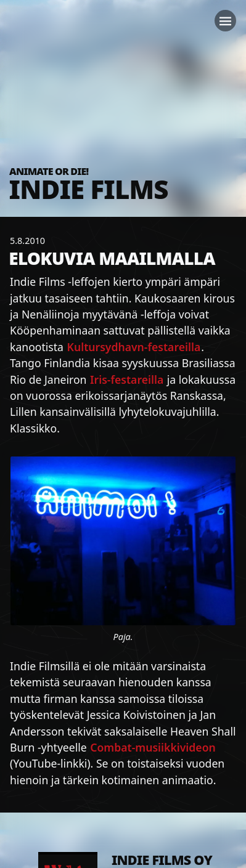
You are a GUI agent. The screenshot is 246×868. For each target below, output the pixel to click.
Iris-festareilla (127, 379)
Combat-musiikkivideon (153, 747)
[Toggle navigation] (225, 21)
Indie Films (89, 189)
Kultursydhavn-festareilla (134, 347)
